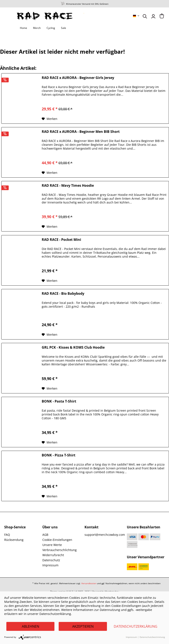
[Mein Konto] (153, 16)
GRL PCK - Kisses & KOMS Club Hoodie (73, 347)
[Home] (24, 28)
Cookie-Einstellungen (57, 540)
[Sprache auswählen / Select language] (136, 16)
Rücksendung (14, 540)
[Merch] (37, 28)
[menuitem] (136, 16)
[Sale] (64, 28)
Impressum (50, 565)
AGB (45, 535)
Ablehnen (30, 626)
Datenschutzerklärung (136, 626)
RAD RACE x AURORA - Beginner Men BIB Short (81, 132)
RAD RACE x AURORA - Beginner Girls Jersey (78, 78)
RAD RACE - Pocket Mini (61, 240)
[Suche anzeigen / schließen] (145, 16)
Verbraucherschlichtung (60, 550)
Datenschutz (51, 560)
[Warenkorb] (162, 16)
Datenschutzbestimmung (152, 637)
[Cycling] (51, 28)
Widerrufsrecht (53, 555)
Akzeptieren (83, 626)
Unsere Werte (52, 545)
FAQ (7, 535)
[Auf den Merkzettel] (50, 119)
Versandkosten (89, 583)
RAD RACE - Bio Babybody (63, 294)
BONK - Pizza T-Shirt (59, 455)
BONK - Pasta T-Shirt (59, 401)
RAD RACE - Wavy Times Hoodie (68, 186)
